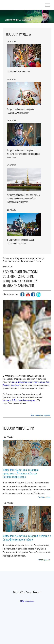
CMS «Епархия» (27, 601)
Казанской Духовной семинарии (19, 400)
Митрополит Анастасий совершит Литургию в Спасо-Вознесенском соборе (27, 538)
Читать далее (44, 497)
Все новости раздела (40, 415)
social (22, 294)
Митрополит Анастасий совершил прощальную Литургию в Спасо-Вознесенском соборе (21, 473)
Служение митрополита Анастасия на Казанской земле (24, 260)
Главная (8, 258)
